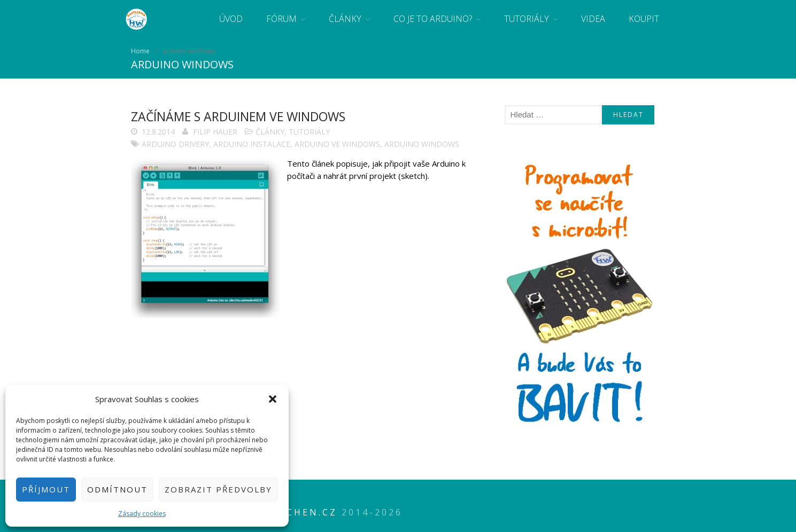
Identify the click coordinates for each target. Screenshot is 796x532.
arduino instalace (252, 144)
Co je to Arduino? (433, 19)
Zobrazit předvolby (218, 489)
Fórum (281, 19)
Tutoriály (527, 19)
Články (345, 19)
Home (140, 51)
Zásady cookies (142, 514)
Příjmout (46, 489)
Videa (593, 19)
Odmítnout (117, 489)
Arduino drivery (175, 144)
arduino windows (422, 144)
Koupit (644, 19)
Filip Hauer (215, 132)
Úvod (231, 19)
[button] (273, 399)
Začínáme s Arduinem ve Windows (238, 116)
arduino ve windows (337, 144)
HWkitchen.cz (292, 512)
